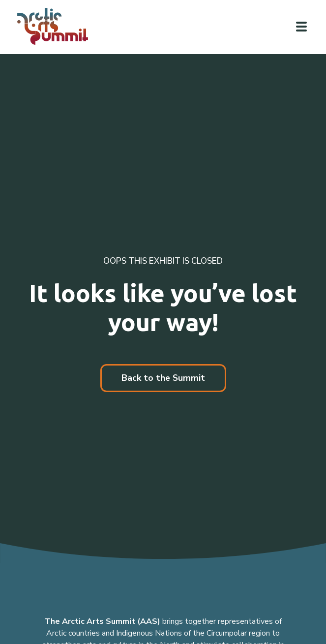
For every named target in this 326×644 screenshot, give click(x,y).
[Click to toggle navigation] (301, 27)
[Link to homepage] (57, 26)
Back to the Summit (163, 378)
